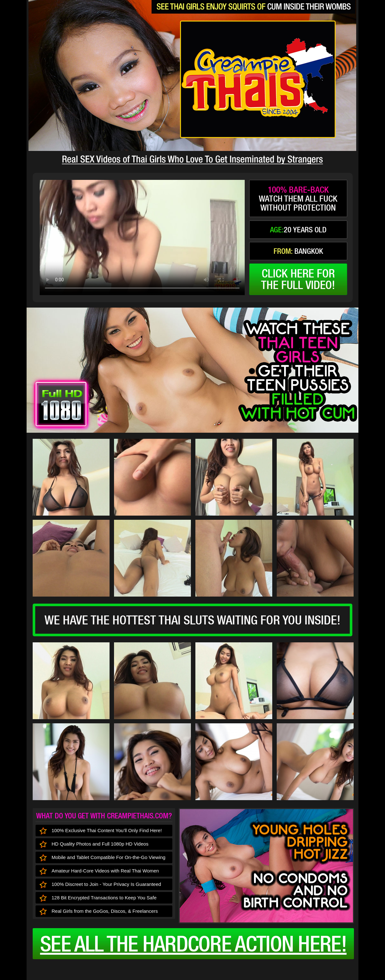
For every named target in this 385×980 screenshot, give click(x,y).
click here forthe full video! (298, 279)
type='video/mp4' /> (142, 237)
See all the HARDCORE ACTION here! (193, 944)
